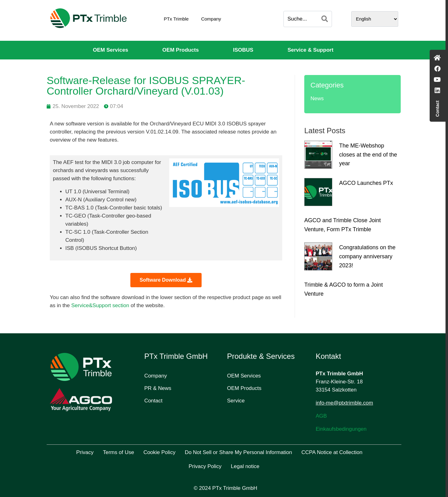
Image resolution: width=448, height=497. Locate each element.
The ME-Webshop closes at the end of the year (368, 155)
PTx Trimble (176, 19)
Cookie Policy (159, 452)
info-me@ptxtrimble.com (344, 403)
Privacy (85, 452)
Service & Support (310, 50)
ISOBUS (243, 50)
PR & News (158, 388)
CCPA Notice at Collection (332, 452)
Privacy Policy (205, 466)
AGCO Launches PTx (366, 183)
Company (211, 19)
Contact (154, 401)
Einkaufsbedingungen (341, 429)
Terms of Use (119, 452)
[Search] (325, 19)
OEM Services (110, 50)
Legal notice (245, 466)
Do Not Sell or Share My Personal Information (238, 452)
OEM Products (181, 50)
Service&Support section (100, 305)
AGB (321, 416)
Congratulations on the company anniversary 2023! (367, 256)
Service (236, 401)
